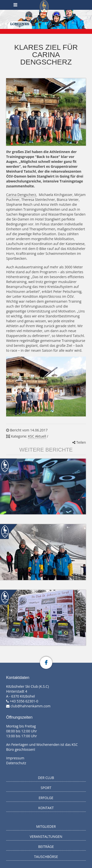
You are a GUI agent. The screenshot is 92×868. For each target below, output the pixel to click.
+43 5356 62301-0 (24, 701)
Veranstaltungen (46, 836)
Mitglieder (46, 826)
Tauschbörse (46, 857)
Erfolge (46, 798)
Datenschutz (16, 763)
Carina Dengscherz (21, 195)
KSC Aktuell (37, 436)
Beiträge (46, 847)
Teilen (79, 442)
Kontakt (46, 808)
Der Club (46, 778)
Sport (46, 788)
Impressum (15, 758)
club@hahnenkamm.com (31, 706)
